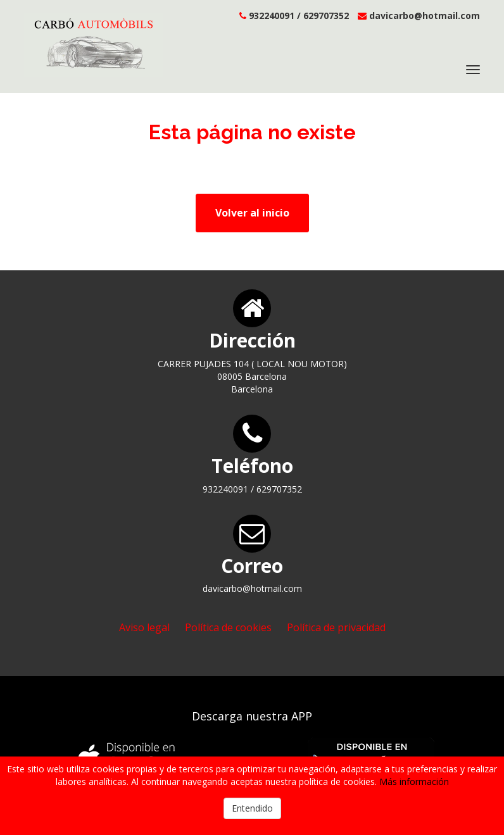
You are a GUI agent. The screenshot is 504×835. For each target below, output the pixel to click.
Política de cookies (228, 627)
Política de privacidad (336, 627)
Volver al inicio (252, 213)
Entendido (252, 808)
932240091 (272, 16)
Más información (414, 782)
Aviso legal (144, 627)
